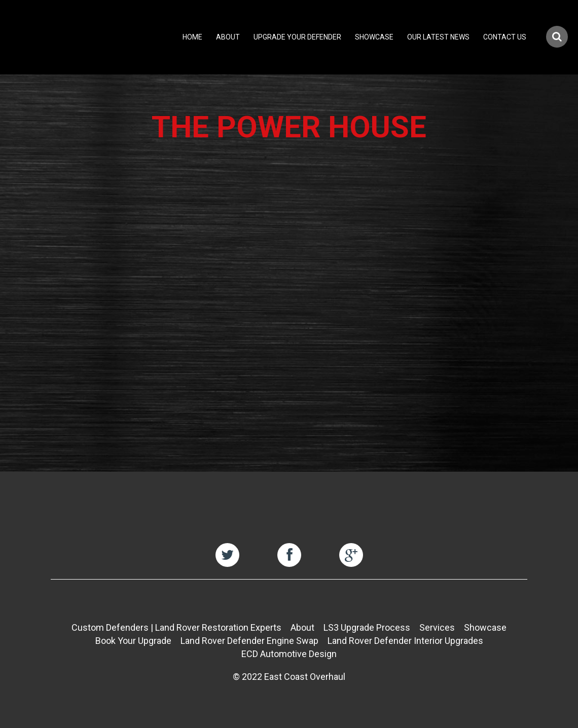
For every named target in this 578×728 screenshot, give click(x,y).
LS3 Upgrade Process (367, 627)
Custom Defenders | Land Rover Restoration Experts (176, 627)
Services (437, 627)
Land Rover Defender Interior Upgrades (405, 641)
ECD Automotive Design (289, 654)
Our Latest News (438, 37)
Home (192, 37)
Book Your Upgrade (133, 641)
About (228, 37)
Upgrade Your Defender (297, 37)
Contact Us (505, 37)
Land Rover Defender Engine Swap (249, 641)
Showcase (374, 37)
